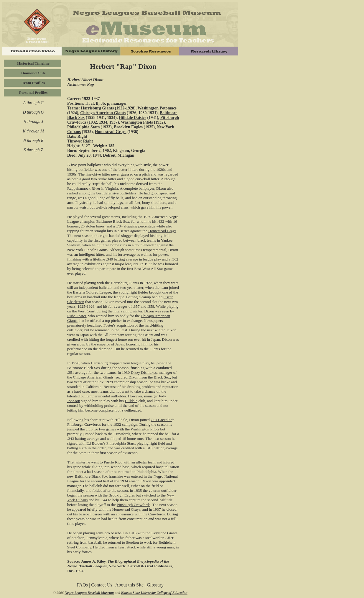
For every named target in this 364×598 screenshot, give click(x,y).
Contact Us (102, 585)
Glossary (155, 585)
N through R (33, 141)
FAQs (82, 585)
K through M (33, 131)
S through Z (33, 150)
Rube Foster (77, 316)
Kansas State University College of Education (154, 593)
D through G (33, 112)
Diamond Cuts (33, 73)
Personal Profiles (33, 92)
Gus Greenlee (161, 420)
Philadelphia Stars (83, 127)
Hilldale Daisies (132, 118)
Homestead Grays (111, 132)
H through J (33, 122)
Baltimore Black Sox (113, 221)
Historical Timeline (33, 63)
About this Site (129, 585)
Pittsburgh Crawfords (84, 424)
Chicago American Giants (103, 113)
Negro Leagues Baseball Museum (89, 593)
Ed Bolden (95, 443)
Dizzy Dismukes (144, 372)
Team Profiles (33, 83)
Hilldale (131, 401)
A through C (33, 103)
